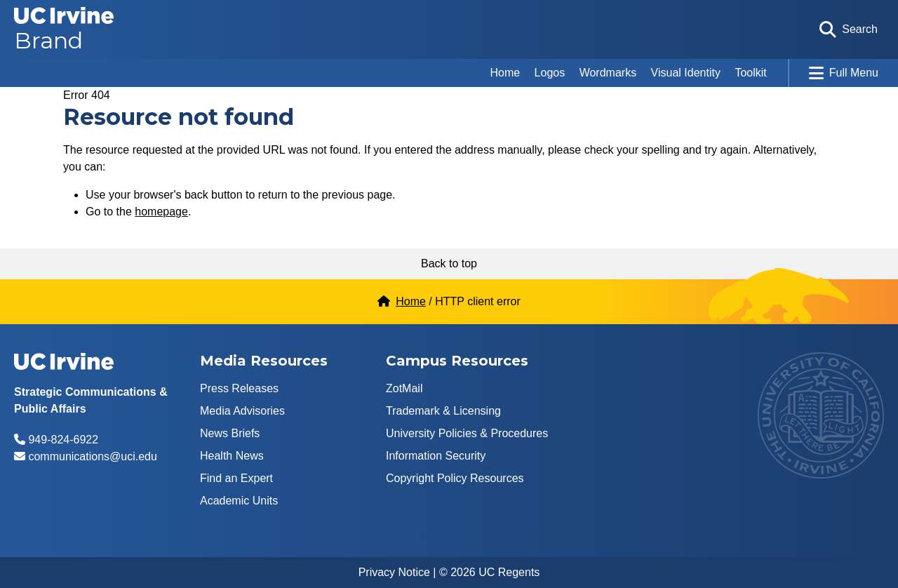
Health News (232, 456)
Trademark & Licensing (443, 411)
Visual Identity (686, 73)
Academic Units (239, 501)
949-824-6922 (63, 440)
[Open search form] (849, 29)
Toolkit (750, 73)
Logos (550, 73)
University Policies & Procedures (467, 433)
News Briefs (230, 433)
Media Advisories (242, 411)
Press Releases (239, 388)
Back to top (449, 263)
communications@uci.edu (92, 456)
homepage (161, 212)
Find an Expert (236, 478)
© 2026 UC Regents (489, 572)
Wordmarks (608, 73)
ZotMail (404, 388)
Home (505, 73)
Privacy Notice (394, 572)
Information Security (436, 456)
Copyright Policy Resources (455, 478)
